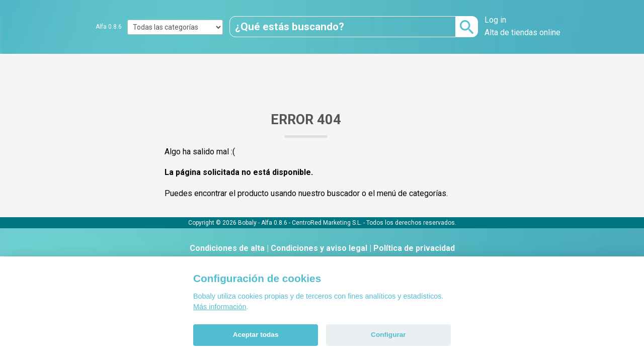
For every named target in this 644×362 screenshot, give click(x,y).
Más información (220, 307)
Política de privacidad (414, 248)
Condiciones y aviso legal (319, 248)
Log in (495, 20)
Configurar (388, 335)
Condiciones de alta (227, 248)
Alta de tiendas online (522, 32)
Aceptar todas (256, 335)
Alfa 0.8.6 (109, 27)
